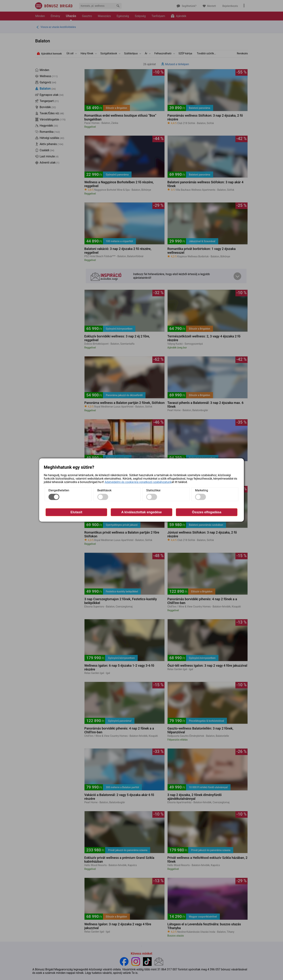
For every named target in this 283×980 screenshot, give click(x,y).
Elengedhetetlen (59, 490)
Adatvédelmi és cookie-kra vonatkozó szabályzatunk (138, 482)
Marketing (201, 490)
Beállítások (104, 490)
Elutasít (76, 512)
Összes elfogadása (207, 512)
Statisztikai (153, 490)
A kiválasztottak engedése (141, 512)
